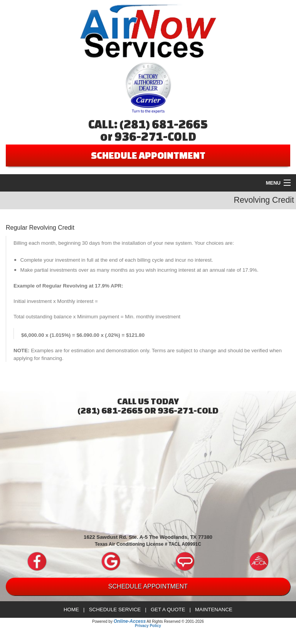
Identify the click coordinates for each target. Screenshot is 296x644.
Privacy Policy (148, 626)
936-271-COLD (155, 136)
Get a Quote (168, 610)
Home (71, 610)
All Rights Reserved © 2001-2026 (175, 621)
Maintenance (214, 610)
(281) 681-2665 (164, 124)
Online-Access (130, 621)
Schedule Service (115, 610)
